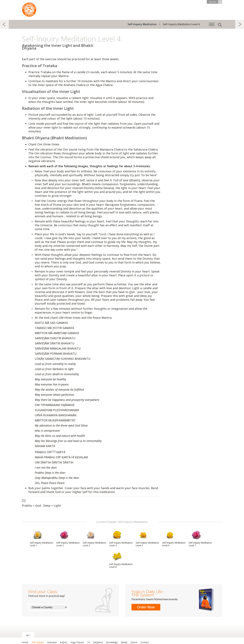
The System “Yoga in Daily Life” (29, 9)
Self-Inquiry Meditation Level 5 (147, 538)
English (215, 2)
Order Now (146, 607)
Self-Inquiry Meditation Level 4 (121, 538)
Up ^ (28, 635)
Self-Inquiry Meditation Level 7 (200, 538)
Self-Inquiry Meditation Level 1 (42, 538)
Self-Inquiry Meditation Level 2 (68, 538)
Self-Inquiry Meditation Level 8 (121, 560)
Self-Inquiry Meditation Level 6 (174, 538)
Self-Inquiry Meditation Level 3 (94, 538)
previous (4, 24)
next (240, 24)
